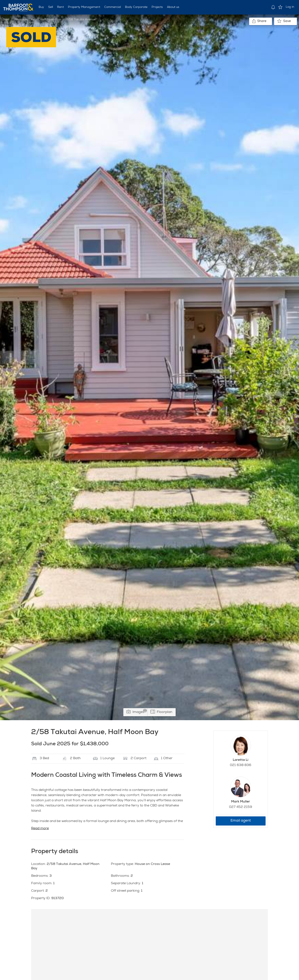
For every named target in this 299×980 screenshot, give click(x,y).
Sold (6, 20)
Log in (290, 7)
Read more (40, 829)
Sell (51, 7)
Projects (157, 7)
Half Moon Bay (50, 20)
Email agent (241, 821)
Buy (41, 7)
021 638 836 (241, 765)
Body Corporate (136, 7)
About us (173, 7)
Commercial (113, 7)
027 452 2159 (241, 807)
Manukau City (25, 20)
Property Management (84, 7)
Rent (60, 7)
